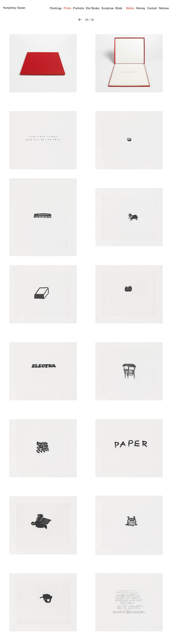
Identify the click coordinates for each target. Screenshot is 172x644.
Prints (67, 8)
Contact (152, 8)
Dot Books (93, 8)
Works (130, 8)
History (141, 8)
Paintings (56, 8)
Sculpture (108, 8)
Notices (164, 8)
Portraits (79, 8)
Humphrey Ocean (14, 8)
